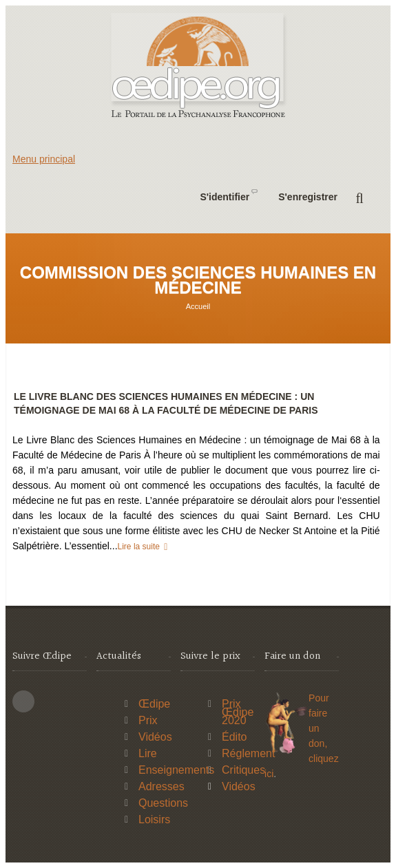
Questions (163, 803)
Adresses (161, 786)
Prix (148, 720)
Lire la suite (140, 547)
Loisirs (154, 819)
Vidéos (155, 737)
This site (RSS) (23, 701)
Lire (148, 753)
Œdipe (154, 704)
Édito (234, 737)
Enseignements (176, 770)
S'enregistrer (308, 197)
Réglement (248, 753)
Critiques (243, 770)
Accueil (198, 306)
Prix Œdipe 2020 (238, 712)
